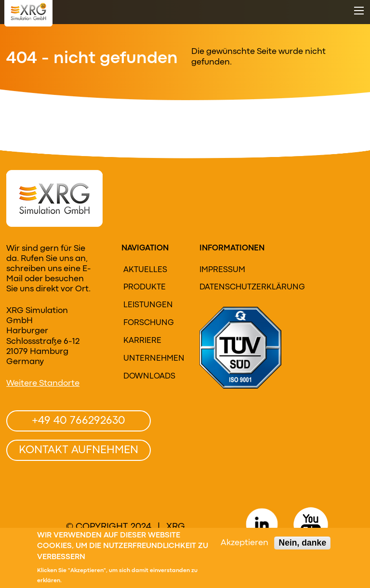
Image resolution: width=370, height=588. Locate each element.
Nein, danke (302, 544)
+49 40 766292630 (79, 421)
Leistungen (148, 305)
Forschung (149, 323)
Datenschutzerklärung (234, 287)
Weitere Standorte (43, 384)
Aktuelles (145, 270)
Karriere (142, 341)
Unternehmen (153, 359)
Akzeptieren (244, 544)
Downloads (149, 377)
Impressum (222, 270)
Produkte (145, 287)
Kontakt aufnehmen (79, 450)
